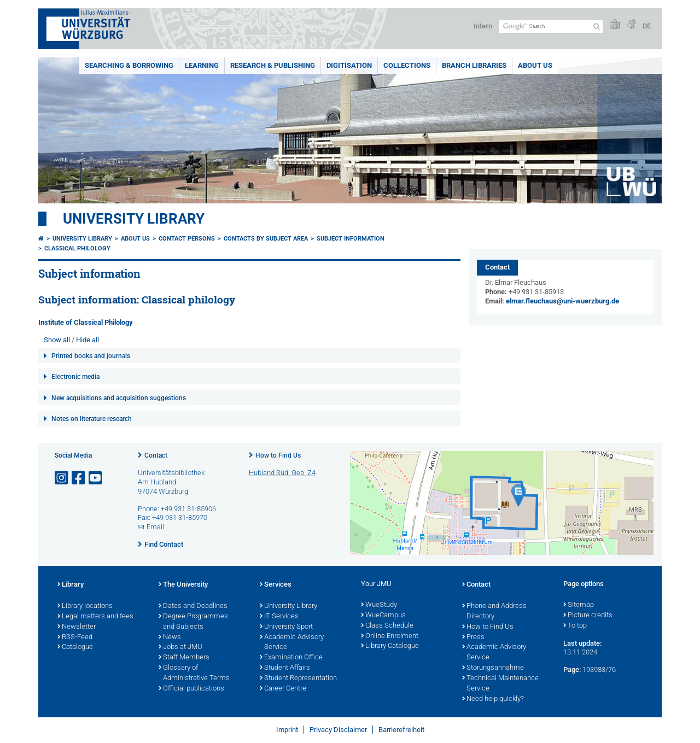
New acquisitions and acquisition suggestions (119, 398)
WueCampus (383, 616)
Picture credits (588, 616)
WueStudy (379, 605)
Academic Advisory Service (292, 643)
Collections (407, 65)
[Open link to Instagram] (62, 478)
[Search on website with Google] (551, 27)
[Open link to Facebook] (79, 478)
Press (473, 637)
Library (71, 585)
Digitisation (349, 65)
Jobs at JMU (180, 647)
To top (575, 626)
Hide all (87, 340)
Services (276, 585)
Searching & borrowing (129, 65)
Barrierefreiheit (401, 730)
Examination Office (291, 658)
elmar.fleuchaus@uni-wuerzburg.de (562, 301)
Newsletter (77, 627)
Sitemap (579, 605)
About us (535, 65)
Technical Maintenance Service (500, 684)
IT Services (279, 617)
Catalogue (75, 647)
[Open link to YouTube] (96, 478)
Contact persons (187, 239)
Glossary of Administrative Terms (194, 673)
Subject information (351, 239)
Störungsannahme (493, 668)
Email (155, 527)
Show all (57, 340)
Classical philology (77, 248)
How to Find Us (278, 455)
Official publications (191, 689)
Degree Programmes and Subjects (193, 622)
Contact (156, 455)
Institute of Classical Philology (86, 322)
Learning (202, 65)
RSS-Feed (75, 637)
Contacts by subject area (266, 239)
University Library (134, 219)
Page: (572, 669)
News (170, 637)
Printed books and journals (91, 356)
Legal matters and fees (95, 617)
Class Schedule (387, 626)
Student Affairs (285, 668)
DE (647, 26)
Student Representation (298, 678)
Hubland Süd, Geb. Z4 (282, 473)
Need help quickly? (493, 699)
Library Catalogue (390, 646)
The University (183, 585)
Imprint (287, 730)
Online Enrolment (390, 636)
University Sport (286, 627)
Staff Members (184, 658)
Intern (483, 26)
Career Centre (283, 689)
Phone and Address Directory (494, 612)
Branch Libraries (474, 65)
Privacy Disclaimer (338, 730)
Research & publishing (273, 65)
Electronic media (75, 377)
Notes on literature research (92, 419)
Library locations (85, 606)
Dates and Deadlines (193, 606)
